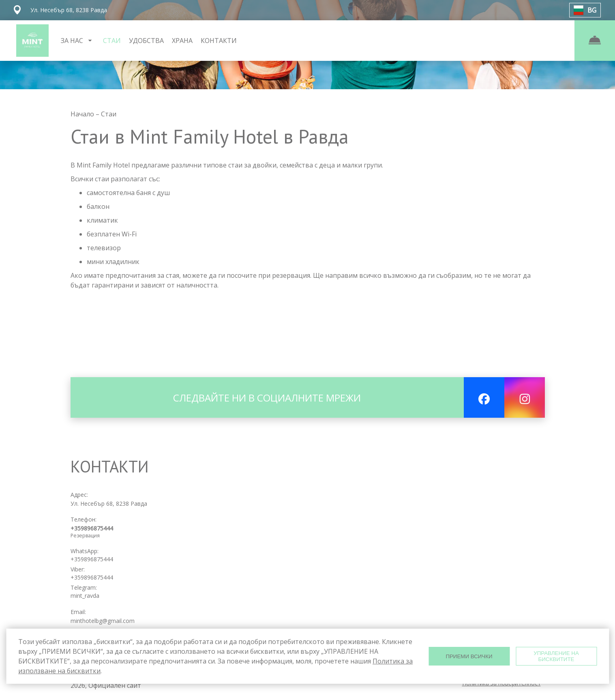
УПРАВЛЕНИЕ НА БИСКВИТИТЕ (556, 656)
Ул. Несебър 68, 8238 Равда (109, 504)
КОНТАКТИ (219, 41)
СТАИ (112, 41)
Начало (83, 114)
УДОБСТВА (146, 41)
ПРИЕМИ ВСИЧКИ (469, 656)
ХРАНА (182, 41)
